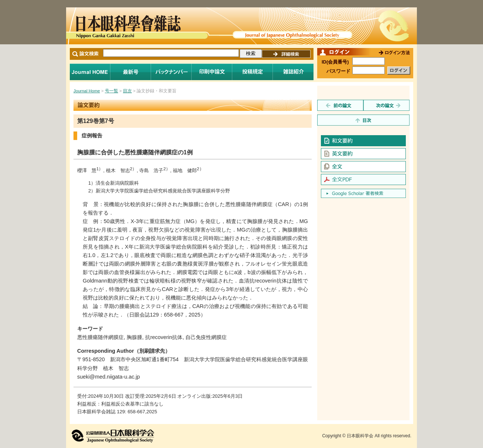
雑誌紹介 (293, 72)
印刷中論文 (212, 72)
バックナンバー (171, 72)
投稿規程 (253, 72)
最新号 (131, 72)
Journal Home (90, 72)
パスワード (338, 71)
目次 (127, 91)
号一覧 (112, 91)
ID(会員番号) (335, 62)
